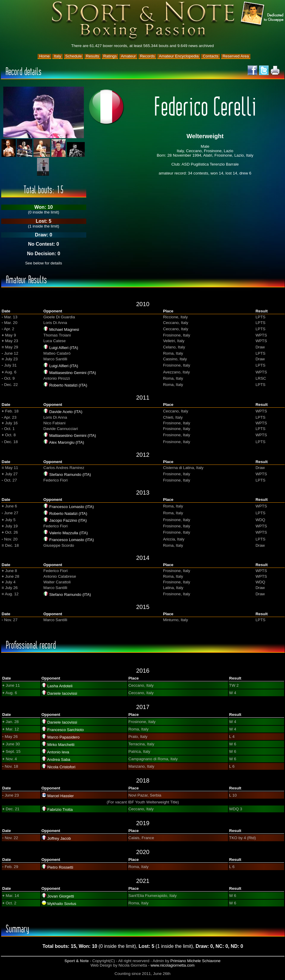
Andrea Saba (59, 759)
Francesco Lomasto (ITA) (71, 507)
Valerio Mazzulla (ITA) (68, 533)
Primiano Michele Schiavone (195, 961)
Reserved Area (236, 56)
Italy (57, 56)
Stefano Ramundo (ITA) (70, 475)
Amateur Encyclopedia (179, 56)
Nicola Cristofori (61, 767)
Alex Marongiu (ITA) (67, 442)
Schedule (74, 56)
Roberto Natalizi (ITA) (68, 385)
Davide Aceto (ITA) (66, 412)
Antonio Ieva (58, 752)
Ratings (110, 56)
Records (147, 56)
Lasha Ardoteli (60, 686)
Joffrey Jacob (59, 838)
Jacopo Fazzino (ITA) (68, 520)
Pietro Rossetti (60, 867)
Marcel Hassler (60, 796)
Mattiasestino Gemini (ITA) (73, 373)
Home (44, 56)
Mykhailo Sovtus (62, 904)
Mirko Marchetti (61, 745)
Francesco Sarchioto (65, 730)
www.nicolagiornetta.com (172, 965)
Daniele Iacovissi (62, 693)
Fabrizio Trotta (60, 810)
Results (93, 56)
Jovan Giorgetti (61, 896)
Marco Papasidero (63, 737)
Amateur (128, 56)
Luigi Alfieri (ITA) (64, 348)
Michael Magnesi (64, 329)
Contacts (211, 56)
